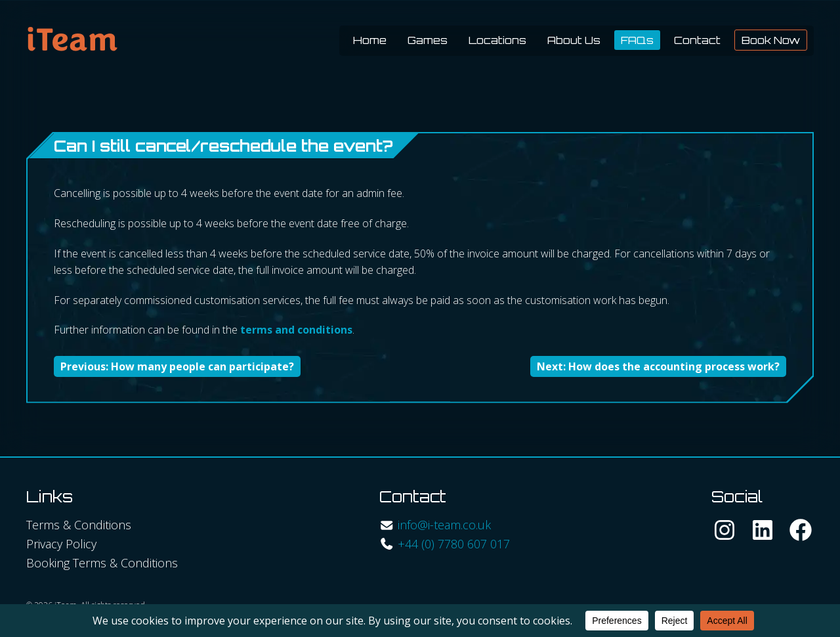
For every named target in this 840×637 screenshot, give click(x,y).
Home (370, 40)
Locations (497, 40)
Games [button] (428, 40)
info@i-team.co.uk (444, 525)
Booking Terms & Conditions (102, 563)
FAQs (637, 40)
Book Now (771, 40)
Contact (697, 40)
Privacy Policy (61, 544)
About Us (574, 40)
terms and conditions (296, 330)
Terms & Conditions (79, 525)
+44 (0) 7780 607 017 (454, 544)
